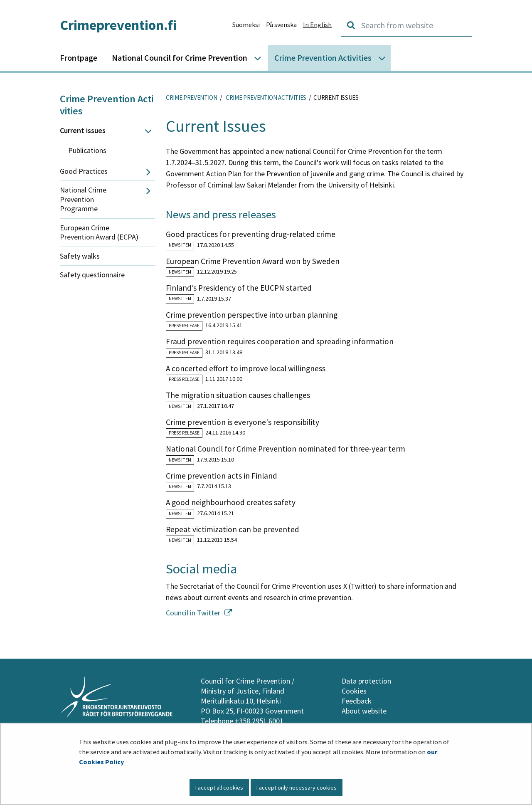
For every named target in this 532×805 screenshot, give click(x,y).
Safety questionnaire (92, 275)
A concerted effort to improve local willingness (246, 368)
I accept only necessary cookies (297, 788)
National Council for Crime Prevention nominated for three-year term (286, 449)
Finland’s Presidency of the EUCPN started (239, 288)
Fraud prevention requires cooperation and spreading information (280, 341)
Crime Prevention (192, 98)
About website (364, 711)
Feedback (357, 701)
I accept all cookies (219, 788)
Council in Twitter (199, 613)
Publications (87, 150)
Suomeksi (246, 25)
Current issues (83, 130)
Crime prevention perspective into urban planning (252, 315)
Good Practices (84, 171)
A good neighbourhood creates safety (231, 502)
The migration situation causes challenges (238, 395)
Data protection (366, 681)
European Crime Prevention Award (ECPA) (99, 232)
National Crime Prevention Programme (83, 199)
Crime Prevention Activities (107, 105)
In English (317, 25)
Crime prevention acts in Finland (222, 476)
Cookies (354, 691)
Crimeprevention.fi (118, 25)
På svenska (281, 25)
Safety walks (80, 256)
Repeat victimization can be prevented (233, 529)
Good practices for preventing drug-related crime (251, 234)
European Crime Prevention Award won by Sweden (253, 261)
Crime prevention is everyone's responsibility (243, 422)
